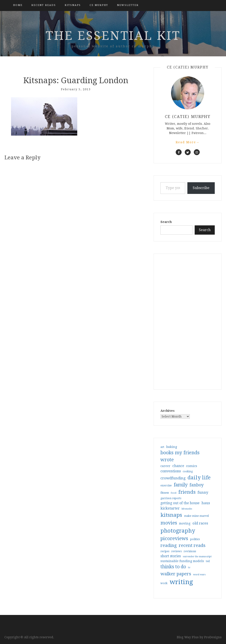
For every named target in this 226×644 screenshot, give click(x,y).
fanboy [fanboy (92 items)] (197, 485)
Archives (168, 411)
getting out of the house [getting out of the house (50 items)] (180, 503)
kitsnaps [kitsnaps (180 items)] (171, 515)
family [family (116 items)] (181, 485)
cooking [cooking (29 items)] (188, 471)
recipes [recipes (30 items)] (165, 551)
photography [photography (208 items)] (178, 531)
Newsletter (128, 5)
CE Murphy (99, 5)
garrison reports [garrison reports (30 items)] (171, 498)
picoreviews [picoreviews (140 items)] (174, 538)
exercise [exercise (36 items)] (166, 485)
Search (166, 222)
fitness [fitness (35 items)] (165, 493)
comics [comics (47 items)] (192, 466)
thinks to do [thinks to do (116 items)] (173, 567)
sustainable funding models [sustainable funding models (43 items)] (182, 561)
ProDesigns (213, 637)
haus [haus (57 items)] (206, 503)
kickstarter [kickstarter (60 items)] (170, 508)
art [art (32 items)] (162, 447)
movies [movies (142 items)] (169, 523)
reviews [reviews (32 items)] (176, 551)
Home (18, 5)
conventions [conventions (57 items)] (171, 471)
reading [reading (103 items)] (169, 545)
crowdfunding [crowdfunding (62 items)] (173, 478)
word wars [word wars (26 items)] (199, 575)
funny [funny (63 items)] (203, 492)
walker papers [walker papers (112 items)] (176, 574)
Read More (188, 142)
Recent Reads (44, 5)
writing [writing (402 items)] (181, 582)
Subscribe (201, 188)
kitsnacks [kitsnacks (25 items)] (187, 509)
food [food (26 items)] (174, 493)
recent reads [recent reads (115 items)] (192, 545)
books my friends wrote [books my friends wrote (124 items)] (180, 456)
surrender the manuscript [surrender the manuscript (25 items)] (197, 557)
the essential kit (113, 36)
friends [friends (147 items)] (187, 492)
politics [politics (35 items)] (195, 539)
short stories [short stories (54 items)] (171, 556)
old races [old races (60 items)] (200, 523)
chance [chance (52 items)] (178, 466)
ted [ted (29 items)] (208, 561)
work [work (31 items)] (164, 583)
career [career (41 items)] (165, 466)
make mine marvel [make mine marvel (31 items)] (196, 516)
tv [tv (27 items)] (189, 567)
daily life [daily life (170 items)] (199, 478)
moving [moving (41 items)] (185, 523)
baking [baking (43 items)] (172, 447)
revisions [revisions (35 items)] (190, 551)
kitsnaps (73, 5)
